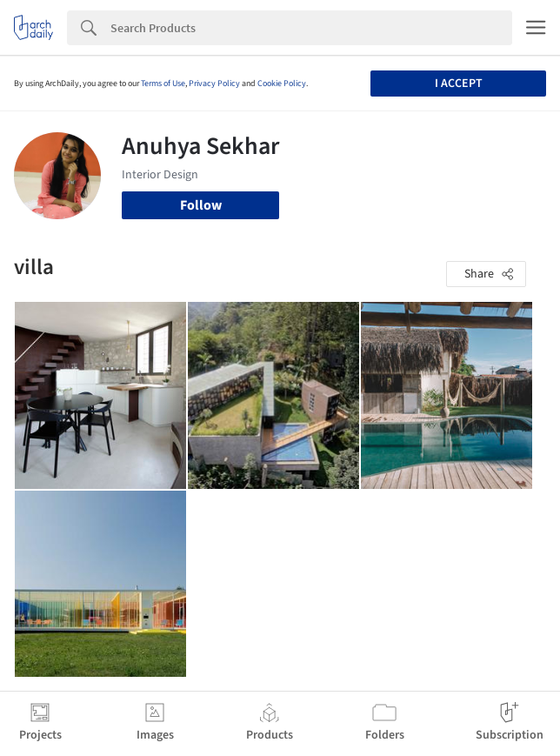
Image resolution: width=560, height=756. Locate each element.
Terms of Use (163, 84)
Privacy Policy (214, 84)
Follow (201, 205)
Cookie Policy (282, 84)
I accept (459, 84)
